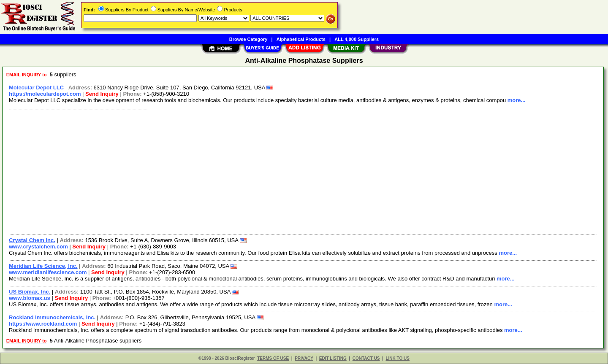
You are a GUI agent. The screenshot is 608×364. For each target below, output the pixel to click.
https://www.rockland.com (43, 324)
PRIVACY (304, 358)
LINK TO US (397, 358)
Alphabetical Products (301, 39)
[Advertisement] (259, 171)
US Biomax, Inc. (30, 292)
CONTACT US (366, 358)
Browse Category (248, 39)
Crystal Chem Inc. (32, 240)
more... (517, 100)
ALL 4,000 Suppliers (357, 39)
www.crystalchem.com (38, 247)
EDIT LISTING (333, 358)
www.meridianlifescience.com (48, 272)
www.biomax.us (30, 298)
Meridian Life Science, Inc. (43, 266)
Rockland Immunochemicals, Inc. (52, 317)
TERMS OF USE (273, 358)
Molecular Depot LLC (36, 88)
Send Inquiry (102, 94)
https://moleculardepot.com (45, 94)
